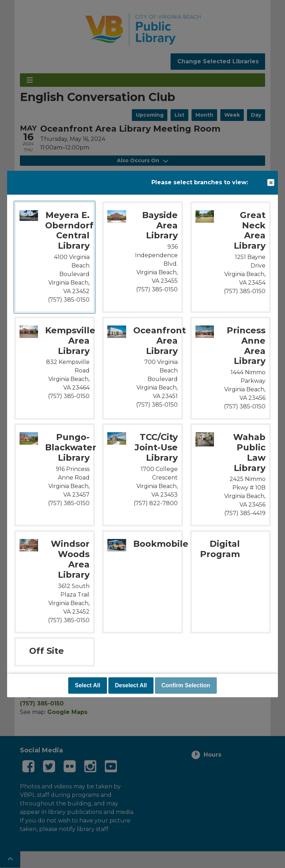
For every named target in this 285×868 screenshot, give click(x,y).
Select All (88, 685)
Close (270, 183)
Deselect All (131, 685)
